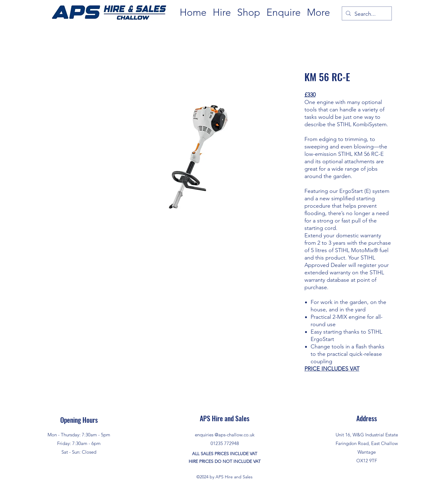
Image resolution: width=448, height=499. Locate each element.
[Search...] (366, 14)
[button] (222, 12)
